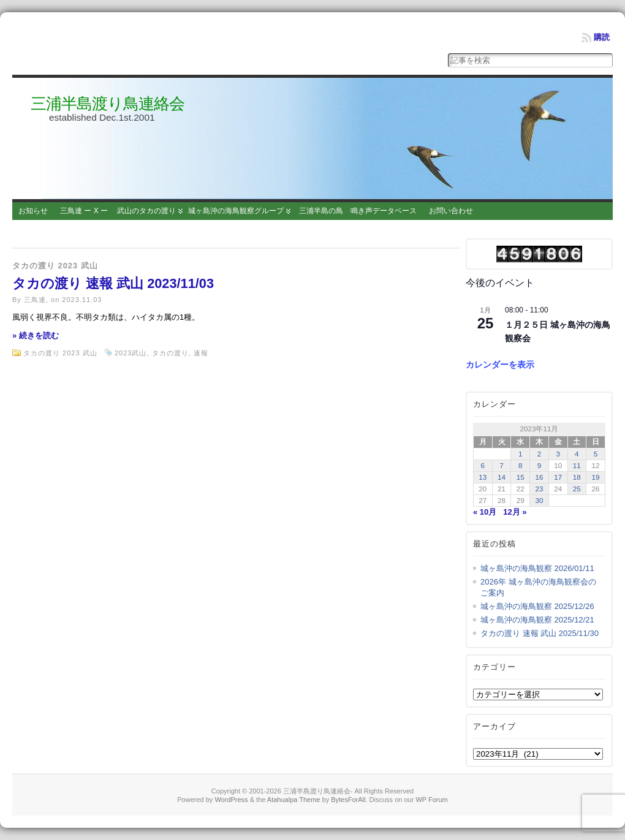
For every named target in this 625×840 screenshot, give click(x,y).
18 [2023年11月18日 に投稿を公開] (577, 477)
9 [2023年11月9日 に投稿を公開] (540, 465)
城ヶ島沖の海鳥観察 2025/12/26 (537, 606)
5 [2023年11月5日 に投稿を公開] (596, 454)
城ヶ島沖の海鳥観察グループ (236, 211)
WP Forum (431, 800)
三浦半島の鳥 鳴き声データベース (358, 211)
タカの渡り (170, 353)
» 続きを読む (36, 335)
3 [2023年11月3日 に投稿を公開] (558, 454)
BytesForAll (348, 800)
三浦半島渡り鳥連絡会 (108, 104)
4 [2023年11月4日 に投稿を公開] (577, 454)
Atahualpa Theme (294, 800)
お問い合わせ (451, 211)
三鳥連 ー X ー (84, 211)
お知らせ (33, 211)
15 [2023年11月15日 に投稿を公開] (521, 477)
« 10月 (485, 512)
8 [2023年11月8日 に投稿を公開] (521, 465)
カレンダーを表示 (500, 365)
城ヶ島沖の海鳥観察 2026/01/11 (537, 568)
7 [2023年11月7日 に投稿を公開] (502, 465)
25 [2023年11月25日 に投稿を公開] (577, 489)
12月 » (515, 512)
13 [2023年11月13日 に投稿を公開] (483, 477)
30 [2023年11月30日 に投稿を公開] (539, 500)
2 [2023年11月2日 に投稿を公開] (540, 454)
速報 (201, 353)
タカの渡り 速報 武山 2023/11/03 (113, 283)
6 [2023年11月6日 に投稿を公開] (483, 465)
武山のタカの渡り (146, 211)
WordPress (231, 800)
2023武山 (131, 353)
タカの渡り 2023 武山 (55, 266)
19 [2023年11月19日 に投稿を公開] (596, 477)
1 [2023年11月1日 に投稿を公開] (521, 454)
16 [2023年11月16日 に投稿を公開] (539, 477)
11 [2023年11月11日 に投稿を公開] (577, 465)
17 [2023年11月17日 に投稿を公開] (558, 477)
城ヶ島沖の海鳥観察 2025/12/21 (537, 620)
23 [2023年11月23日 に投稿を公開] (539, 489)
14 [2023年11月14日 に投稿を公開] (502, 477)
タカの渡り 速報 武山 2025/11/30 (540, 633)
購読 (602, 37)
